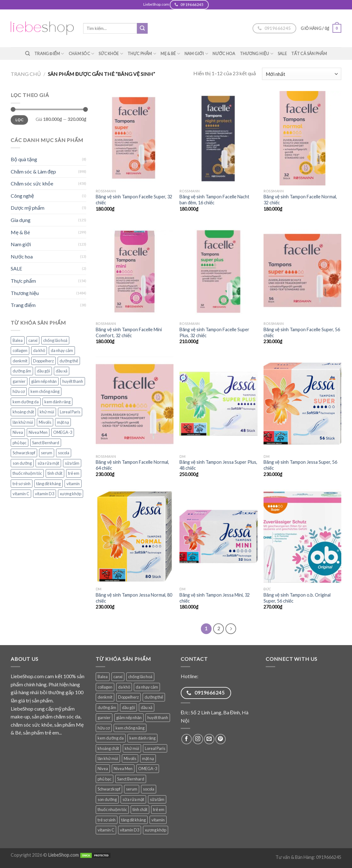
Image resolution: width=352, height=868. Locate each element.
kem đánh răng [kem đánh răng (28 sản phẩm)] (57, 402)
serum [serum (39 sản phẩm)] (47, 453)
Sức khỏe (111, 54)
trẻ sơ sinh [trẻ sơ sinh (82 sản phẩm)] (22, 484)
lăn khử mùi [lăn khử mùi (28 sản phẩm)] (23, 422)
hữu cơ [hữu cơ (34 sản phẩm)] (19, 391)
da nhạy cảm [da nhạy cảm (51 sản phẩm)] (62, 350)
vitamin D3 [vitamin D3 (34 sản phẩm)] (45, 494)
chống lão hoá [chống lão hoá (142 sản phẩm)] (55, 340)
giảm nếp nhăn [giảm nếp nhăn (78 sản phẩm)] (44, 381)
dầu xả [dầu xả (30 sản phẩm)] (62, 371)
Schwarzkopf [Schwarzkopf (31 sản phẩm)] (24, 453)
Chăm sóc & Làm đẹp (33, 171)
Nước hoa (224, 54)
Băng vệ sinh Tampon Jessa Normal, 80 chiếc (134, 598)
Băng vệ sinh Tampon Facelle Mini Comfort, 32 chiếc (129, 332)
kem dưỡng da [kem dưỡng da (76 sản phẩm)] (26, 402)
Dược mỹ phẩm (28, 208)
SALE (282, 54)
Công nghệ (22, 196)
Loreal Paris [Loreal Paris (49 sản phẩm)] (70, 412)
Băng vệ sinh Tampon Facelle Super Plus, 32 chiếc (214, 332)
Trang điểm (49, 54)
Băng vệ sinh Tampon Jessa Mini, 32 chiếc (215, 598)
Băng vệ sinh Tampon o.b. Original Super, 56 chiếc (297, 598)
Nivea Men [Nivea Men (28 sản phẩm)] (38, 432)
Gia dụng (21, 220)
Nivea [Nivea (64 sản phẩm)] (18, 432)
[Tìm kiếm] (28, 54)
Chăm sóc (82, 54)
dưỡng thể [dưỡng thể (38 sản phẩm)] (69, 361)
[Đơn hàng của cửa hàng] (302, 74)
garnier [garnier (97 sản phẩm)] (19, 381)
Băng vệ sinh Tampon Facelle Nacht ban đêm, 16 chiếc (214, 200)
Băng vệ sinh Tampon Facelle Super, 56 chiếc (302, 332)
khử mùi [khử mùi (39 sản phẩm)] (47, 412)
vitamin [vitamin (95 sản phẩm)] (73, 484)
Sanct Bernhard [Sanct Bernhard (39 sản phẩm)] (46, 443)
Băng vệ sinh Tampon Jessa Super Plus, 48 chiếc (218, 465)
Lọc (19, 120)
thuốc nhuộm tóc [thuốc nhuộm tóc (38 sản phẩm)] (27, 473)
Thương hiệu (257, 54)
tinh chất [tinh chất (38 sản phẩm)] (55, 473)
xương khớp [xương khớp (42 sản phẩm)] (71, 494)
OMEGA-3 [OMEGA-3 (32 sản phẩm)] (63, 432)
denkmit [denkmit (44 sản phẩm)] (20, 361)
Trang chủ (26, 74)
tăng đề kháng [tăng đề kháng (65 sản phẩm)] (48, 484)
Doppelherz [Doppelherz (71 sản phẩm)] (43, 361)
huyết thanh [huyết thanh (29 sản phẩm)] (73, 381)
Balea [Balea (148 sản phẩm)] (18, 340)
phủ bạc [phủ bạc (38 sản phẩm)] (20, 443)
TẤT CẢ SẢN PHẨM (309, 54)
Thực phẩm (142, 54)
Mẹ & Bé (170, 54)
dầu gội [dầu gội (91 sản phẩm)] (43, 371)
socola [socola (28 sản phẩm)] (64, 453)
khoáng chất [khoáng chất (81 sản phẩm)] (23, 412)
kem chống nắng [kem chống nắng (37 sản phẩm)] (45, 391)
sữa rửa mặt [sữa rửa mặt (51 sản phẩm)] (48, 463)
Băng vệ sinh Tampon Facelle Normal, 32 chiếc (300, 200)
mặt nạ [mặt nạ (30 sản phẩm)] (63, 422)
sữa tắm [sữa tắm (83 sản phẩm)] (72, 463)
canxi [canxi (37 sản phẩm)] (33, 340)
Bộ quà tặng (24, 159)
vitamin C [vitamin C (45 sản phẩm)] (21, 494)
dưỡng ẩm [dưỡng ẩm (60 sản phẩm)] (22, 371)
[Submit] (142, 28)
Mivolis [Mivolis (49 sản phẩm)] (45, 422)
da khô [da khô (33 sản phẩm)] (39, 350)
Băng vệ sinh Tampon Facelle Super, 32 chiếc (134, 200)
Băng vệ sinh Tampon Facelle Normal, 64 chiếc (132, 465)
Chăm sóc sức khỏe (32, 183)
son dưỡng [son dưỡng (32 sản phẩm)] (22, 463)
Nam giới (196, 54)
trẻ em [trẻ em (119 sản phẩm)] (74, 473)
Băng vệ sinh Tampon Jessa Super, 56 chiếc (300, 465)
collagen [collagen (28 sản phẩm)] (20, 350)
